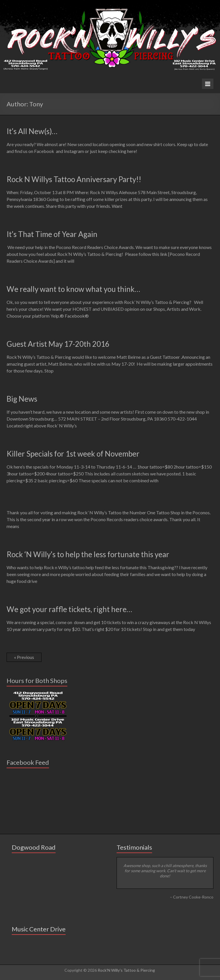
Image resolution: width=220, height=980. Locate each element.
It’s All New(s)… (32, 131)
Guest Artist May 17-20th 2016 (58, 344)
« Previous (24, 657)
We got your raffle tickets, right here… (69, 609)
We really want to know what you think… (73, 289)
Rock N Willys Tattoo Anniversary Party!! (74, 179)
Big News (22, 399)
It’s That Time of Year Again (52, 234)
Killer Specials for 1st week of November (73, 454)
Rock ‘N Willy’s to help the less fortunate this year (88, 554)
